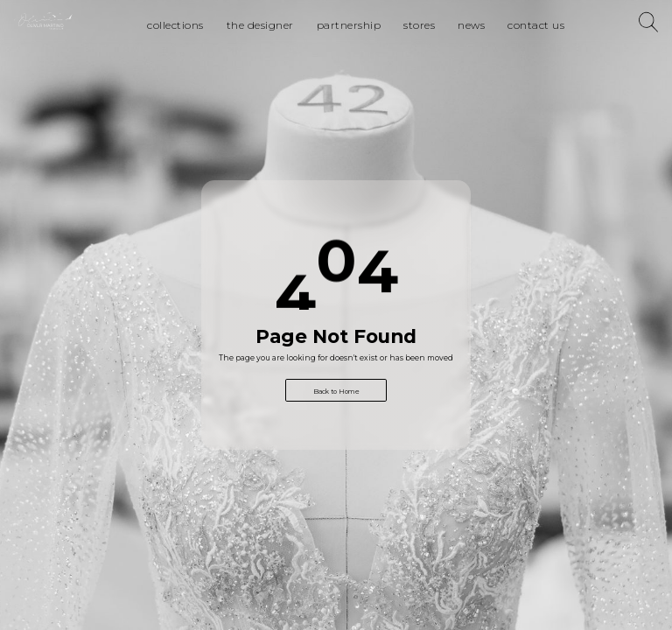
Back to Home (336, 392)
